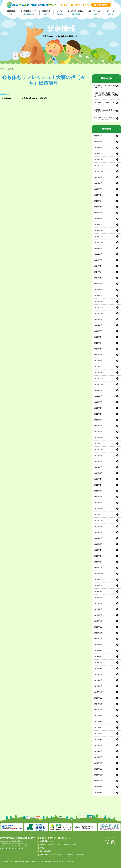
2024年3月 (98, 284)
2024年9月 (98, 248)
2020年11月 (99, 515)
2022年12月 (99, 373)
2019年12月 (99, 574)
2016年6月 (98, 793)
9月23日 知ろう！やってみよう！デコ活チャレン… (105, 118)
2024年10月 (99, 242)
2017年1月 (98, 757)
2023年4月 (98, 349)
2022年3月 (98, 420)
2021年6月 (98, 473)
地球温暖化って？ (46, 841)
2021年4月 (98, 485)
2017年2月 (98, 751)
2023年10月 (99, 313)
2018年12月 (99, 621)
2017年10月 (99, 704)
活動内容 (43, 845)
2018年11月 (99, 627)
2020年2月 (98, 562)
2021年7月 (98, 467)
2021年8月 (98, 461)
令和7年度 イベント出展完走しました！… (105, 86)
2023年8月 (98, 325)
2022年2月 (98, 426)
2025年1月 (98, 225)
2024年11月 (99, 236)
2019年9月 (98, 591)
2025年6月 (98, 195)
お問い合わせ (65, 838)
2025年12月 (99, 160)
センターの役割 (60, 855)
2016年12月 (99, 763)
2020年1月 (98, 568)
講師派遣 (67, 845)
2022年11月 (99, 378)
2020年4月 (98, 550)
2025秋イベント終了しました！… (105, 103)
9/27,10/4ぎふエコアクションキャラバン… (105, 111)
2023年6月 (98, 337)
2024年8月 (98, 254)
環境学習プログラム (55, 845)
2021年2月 (98, 497)
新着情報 (43, 838)
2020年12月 (99, 509)
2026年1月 (98, 154)
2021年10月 (99, 449)
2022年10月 (99, 384)
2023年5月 (98, 343)
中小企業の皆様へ (76, 12)
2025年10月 (99, 171)
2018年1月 (98, 686)
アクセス (53, 838)
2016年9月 (98, 781)
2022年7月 (98, 402)
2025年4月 (98, 207)
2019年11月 (99, 580)
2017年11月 (99, 698)
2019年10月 (99, 586)
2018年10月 (99, 633)
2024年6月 (98, 266)
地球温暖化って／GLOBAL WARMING (29, 12)
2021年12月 (99, 438)
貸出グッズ (76, 845)
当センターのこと (46, 855)
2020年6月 (98, 544)
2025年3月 (98, 213)
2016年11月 (99, 769)
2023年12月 (99, 302)
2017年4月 (98, 739)
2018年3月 (98, 674)
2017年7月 (98, 722)
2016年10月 (99, 775)
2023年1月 (98, 367)
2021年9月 (98, 455)
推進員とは (71, 855)
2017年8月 (98, 716)
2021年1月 (98, 503)
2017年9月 (98, 710)
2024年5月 (98, 272)
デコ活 (60, 12)
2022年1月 (98, 432)
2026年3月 (98, 142)
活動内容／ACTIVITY (47, 12)
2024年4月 (98, 278)
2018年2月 (98, 680)
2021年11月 (99, 444)
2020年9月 (98, 526)
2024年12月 (99, 231)
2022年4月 (98, 414)
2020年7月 (98, 538)
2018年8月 (98, 645)
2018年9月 (98, 639)
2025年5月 (98, 201)
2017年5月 (98, 733)
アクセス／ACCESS (111, 12)
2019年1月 (98, 615)
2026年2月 (98, 148)
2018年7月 (98, 651)
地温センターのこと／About (96, 12)
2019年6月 (98, 603)
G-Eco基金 (80, 855)
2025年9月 (98, 177)
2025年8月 (98, 183)
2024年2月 (98, 290)
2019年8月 (98, 597)
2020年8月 (98, 532)
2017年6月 (98, 728)
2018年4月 (98, 668)
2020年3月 (98, 556)
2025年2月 (98, 219)
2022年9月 (98, 390)
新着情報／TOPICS (11, 12)
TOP (3, 69)
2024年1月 (98, 296)
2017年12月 (99, 692)
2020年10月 (99, 520)
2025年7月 (98, 189)
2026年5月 (98, 136)
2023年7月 (98, 331)
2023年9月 (98, 319)
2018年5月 (98, 662)
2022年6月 (98, 408)
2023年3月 (98, 355)
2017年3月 (98, 745)
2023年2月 (98, 361)
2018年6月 (98, 657)
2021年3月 (98, 491)
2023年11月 (99, 307)
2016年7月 (98, 787)
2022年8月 (98, 396)
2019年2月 (98, 609)
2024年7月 (98, 260)
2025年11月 (99, 165)
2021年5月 (98, 479)
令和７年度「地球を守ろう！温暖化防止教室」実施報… (105, 95)
